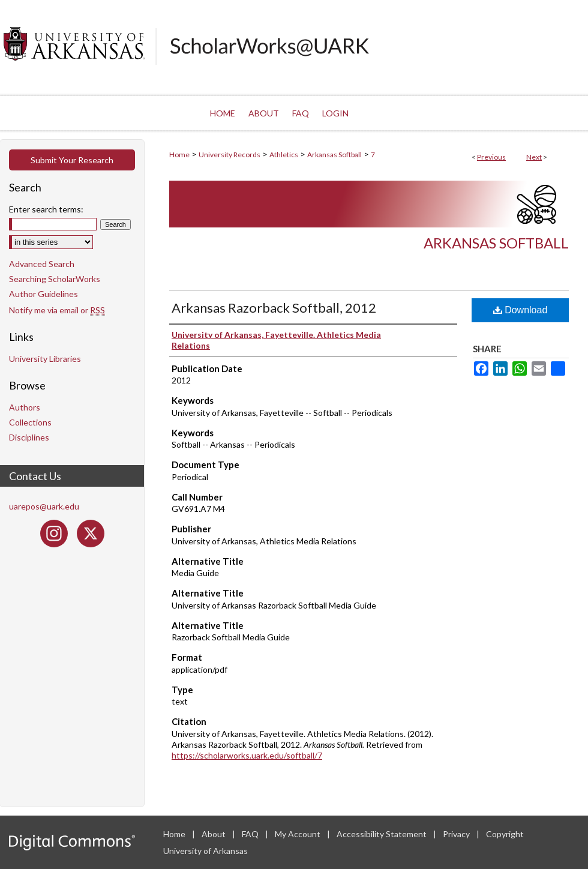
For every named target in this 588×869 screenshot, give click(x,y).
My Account (298, 834)
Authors (25, 407)
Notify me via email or (57, 310)
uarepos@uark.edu (44, 506)
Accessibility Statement (382, 834)
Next (534, 157)
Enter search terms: (46, 209)
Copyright (505, 834)
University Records (229, 155)
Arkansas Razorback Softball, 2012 (274, 308)
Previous (491, 157)
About (214, 834)
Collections (30, 422)
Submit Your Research (72, 160)
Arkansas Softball (334, 155)
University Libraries (45, 359)
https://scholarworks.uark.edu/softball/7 (247, 755)
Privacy (457, 834)
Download (520, 310)
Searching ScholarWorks (55, 279)
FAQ (251, 834)
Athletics (284, 155)
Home (179, 155)
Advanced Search (42, 264)
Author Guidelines (43, 294)
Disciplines (29, 437)
